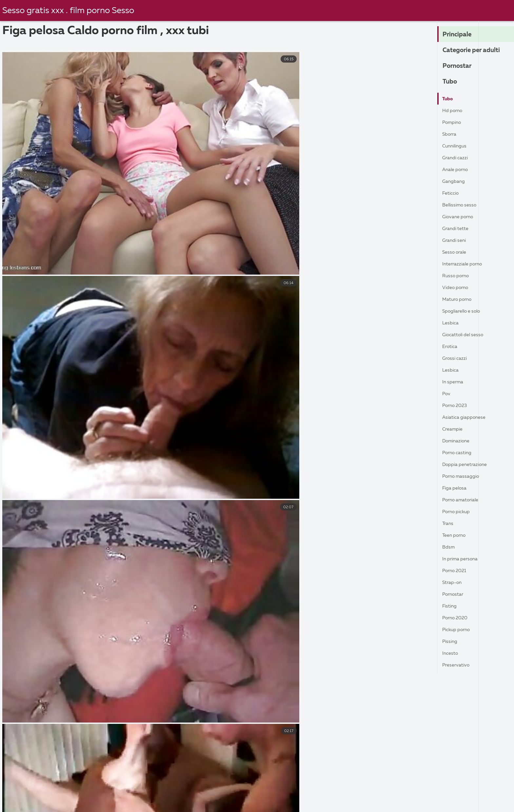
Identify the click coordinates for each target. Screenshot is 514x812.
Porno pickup (458, 512)
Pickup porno (458, 630)
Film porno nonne (85, 803)
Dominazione (458, 441)
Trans (449, 524)
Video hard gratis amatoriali (328, 796)
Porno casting (459, 453)
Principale (460, 35)
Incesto (451, 653)
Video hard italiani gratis (410, 796)
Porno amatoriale (464, 500)
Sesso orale (456, 252)
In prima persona (463, 559)
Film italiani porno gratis (41, 789)
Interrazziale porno (465, 264)
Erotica (451, 347)
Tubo (451, 82)
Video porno (457, 288)
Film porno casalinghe (114, 789)
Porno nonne (135, 796)
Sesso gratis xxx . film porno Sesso (71, 11)
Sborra (450, 134)
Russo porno (457, 276)
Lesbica (451, 323)
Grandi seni (456, 241)
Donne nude (473, 796)
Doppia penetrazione (468, 465)
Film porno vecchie (147, 803)
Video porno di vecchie (215, 803)
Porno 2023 (457, 406)
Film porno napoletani (74, 796)
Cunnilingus (456, 146)
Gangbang (455, 182)
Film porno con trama (264, 789)
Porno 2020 (457, 618)
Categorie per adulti (476, 50)
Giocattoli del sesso (466, 335)
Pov (447, 394)
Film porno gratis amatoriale (410, 789)
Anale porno (457, 170)
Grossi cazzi (456, 358)
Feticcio (452, 193)
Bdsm (449, 547)
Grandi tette (457, 229)
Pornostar (459, 66)
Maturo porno (459, 300)
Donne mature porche (412, 803)
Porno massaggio (464, 476)
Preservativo (458, 665)
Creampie (454, 429)
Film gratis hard (349, 803)
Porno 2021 (456, 571)
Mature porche (28, 803)
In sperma (454, 382)
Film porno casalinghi (287, 803)
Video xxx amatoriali (332, 789)
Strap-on (453, 583)
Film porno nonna (254, 796)
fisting (451, 606)
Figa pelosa (456, 488)
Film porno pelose (478, 803)
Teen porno (456, 535)
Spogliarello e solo (465, 311)
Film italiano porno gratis (189, 789)
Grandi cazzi (457, 158)
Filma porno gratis (192, 796)
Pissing (451, 642)
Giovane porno (460, 217)
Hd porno (454, 111)
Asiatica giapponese (467, 417)
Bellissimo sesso (462, 205)
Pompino (453, 123)
